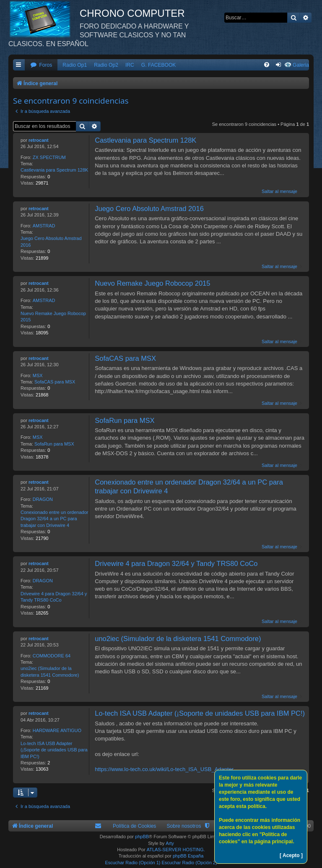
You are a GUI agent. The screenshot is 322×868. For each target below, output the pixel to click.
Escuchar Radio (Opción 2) (190, 863)
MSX (38, 375)
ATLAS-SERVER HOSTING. (176, 850)
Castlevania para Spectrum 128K (54, 170)
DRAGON (43, 499)
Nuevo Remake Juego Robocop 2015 (53, 317)
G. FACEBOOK (159, 65)
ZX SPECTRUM (49, 157)
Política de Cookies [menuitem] (135, 826)
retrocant (39, 140)
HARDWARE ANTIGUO (57, 730)
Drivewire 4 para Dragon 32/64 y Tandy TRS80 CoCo (54, 597)
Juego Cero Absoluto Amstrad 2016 (51, 241)
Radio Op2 (106, 65)
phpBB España (188, 856)
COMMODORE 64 (52, 656)
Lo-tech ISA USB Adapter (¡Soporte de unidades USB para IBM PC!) (54, 750)
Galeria (301, 65)
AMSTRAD (44, 226)
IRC (130, 65)
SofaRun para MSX (54, 444)
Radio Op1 (75, 65)
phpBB (142, 837)
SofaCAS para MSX (55, 382)
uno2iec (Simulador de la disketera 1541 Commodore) (50, 671)
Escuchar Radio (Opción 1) (132, 863)
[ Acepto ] (291, 855)
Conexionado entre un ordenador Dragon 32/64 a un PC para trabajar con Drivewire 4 (54, 519)
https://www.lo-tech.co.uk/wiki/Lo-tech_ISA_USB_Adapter (164, 769)
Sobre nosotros (184, 826)
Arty (170, 843)
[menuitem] (41, 65)
